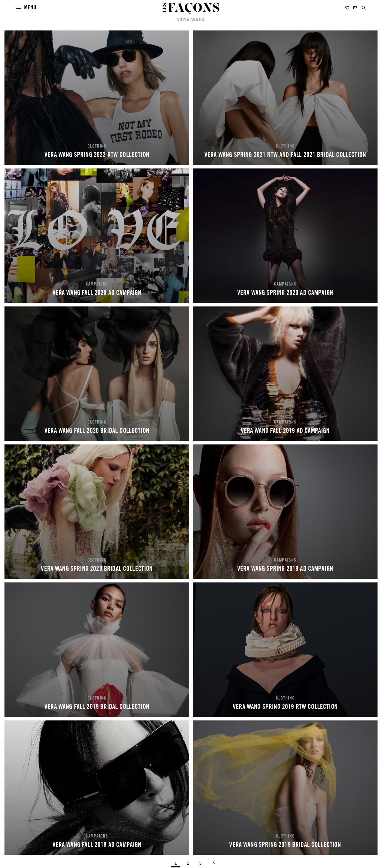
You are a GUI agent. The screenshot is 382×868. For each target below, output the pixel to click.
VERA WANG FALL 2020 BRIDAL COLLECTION (97, 431)
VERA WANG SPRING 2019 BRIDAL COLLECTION (285, 845)
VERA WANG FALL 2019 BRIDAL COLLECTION (97, 707)
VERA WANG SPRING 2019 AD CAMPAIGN (285, 569)
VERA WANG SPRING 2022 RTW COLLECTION (97, 155)
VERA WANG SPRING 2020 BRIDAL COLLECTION (97, 569)
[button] (364, 8)
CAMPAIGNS (97, 285)
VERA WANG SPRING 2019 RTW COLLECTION (285, 707)
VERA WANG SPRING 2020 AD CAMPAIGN (285, 293)
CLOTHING (97, 147)
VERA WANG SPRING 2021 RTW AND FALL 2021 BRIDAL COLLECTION (285, 155)
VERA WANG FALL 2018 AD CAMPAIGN (97, 845)
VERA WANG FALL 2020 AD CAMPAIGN (97, 293)
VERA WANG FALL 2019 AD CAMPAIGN (285, 431)
